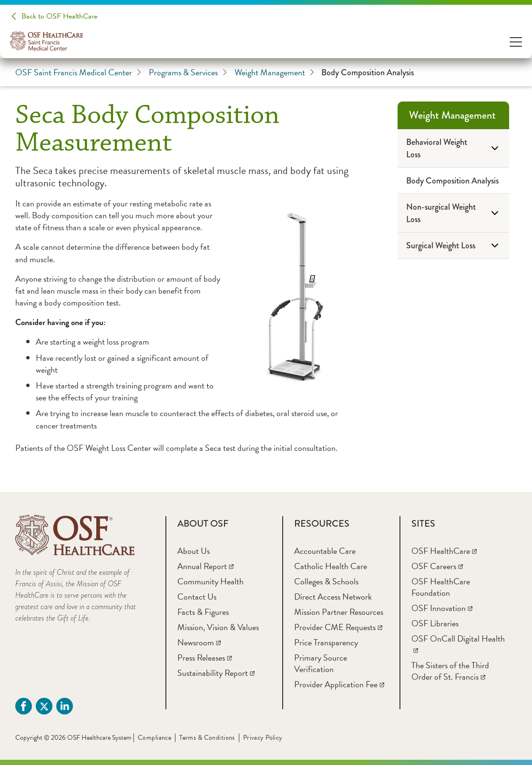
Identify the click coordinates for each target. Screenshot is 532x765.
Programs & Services (188, 72)
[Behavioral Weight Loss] (453, 148)
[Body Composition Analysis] (453, 181)
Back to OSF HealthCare (59, 16)
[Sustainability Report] (216, 673)
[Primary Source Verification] (321, 663)
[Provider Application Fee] (339, 684)
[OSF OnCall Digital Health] (458, 644)
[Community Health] (210, 581)
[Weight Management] (453, 115)
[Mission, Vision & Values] (218, 627)
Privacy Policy (263, 738)
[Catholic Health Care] (331, 566)
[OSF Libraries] (435, 623)
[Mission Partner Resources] (339, 612)
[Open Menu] (516, 41)
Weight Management (274, 72)
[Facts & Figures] (203, 612)
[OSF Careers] (437, 566)
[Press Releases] (205, 658)
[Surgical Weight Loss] (453, 246)
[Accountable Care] (325, 551)
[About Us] (194, 551)
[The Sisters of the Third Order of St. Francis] (450, 671)
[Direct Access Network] (333, 597)
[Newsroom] (199, 642)
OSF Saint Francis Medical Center (78, 72)
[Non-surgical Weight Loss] (453, 213)
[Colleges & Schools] (326, 581)
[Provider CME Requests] (338, 627)
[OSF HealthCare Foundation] (441, 587)
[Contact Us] (197, 597)
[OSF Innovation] (442, 608)
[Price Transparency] (326, 642)
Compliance (154, 738)
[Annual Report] (205, 566)
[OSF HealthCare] (444, 551)
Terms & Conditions (207, 738)
